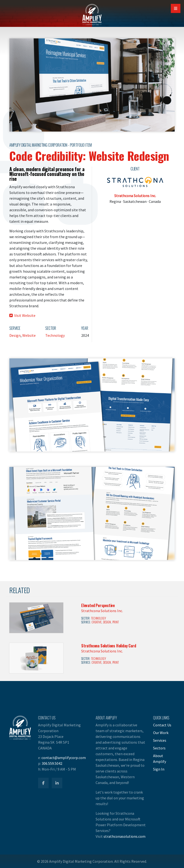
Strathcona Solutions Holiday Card (109, 646)
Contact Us (162, 725)
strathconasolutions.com (124, 836)
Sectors (159, 748)
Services (160, 740)
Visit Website (22, 315)
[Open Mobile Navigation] (176, 8)
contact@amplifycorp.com (64, 758)
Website (29, 335)
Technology (55, 335)
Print (116, 622)
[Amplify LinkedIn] (57, 783)
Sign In (159, 769)
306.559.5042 (52, 763)
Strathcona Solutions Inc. (135, 196)
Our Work (161, 733)
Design (15, 335)
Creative (97, 622)
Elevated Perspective (98, 605)
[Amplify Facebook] (43, 783)
